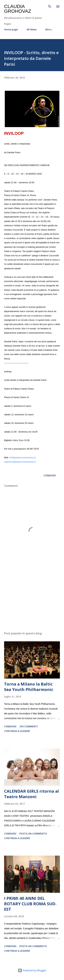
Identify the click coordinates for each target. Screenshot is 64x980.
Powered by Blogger (32, 970)
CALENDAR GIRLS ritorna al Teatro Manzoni (31, 794)
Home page (11, 29)
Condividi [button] (50, 475)
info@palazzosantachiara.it (22, 458)
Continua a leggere (17, 731)
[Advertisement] (32, 599)
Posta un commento (33, 834)
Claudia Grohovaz (18, 9)
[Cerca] (50, 6)
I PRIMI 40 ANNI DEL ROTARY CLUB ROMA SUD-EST (30, 904)
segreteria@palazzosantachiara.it (20, 462)
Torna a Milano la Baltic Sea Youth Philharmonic (29, 687)
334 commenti (29, 726)
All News (32, 29)
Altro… (49, 29)
